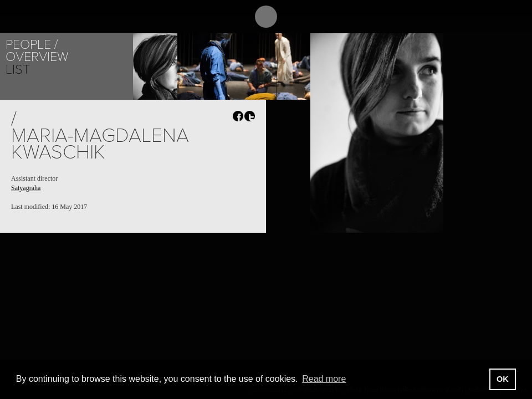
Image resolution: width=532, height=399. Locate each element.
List (18, 70)
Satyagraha (26, 188)
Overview (37, 57)
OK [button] (503, 379)
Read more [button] (324, 379)
